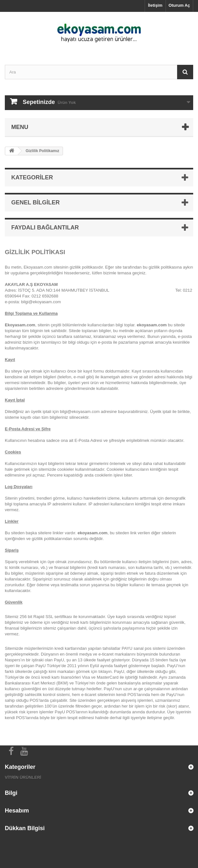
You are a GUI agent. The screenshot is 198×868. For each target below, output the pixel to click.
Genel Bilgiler (36, 202)
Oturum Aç (179, 5)
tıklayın (105, 671)
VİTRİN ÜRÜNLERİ (23, 777)
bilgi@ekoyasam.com (41, 302)
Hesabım (17, 811)
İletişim (155, 5)
